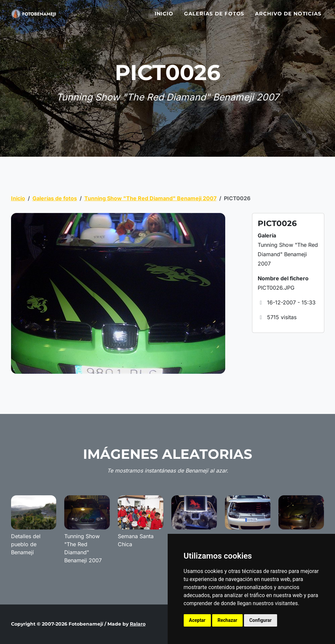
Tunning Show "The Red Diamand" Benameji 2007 (150, 198)
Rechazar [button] (227, 620)
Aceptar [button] (197, 620)
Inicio (164, 18)
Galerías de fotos (214, 18)
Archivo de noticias (288, 18)
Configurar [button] (261, 620)
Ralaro (138, 624)
